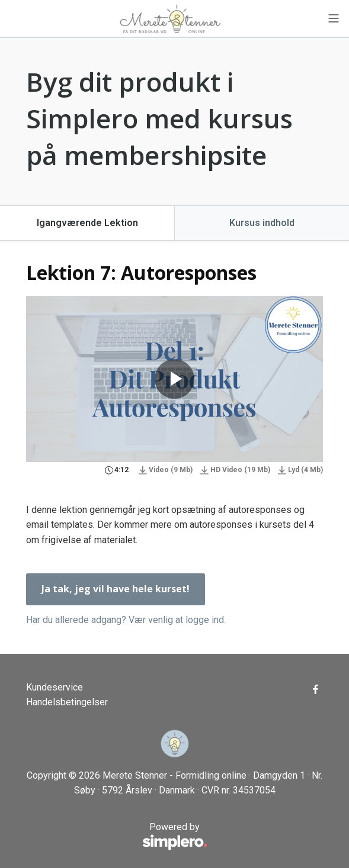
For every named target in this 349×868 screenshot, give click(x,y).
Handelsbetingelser (67, 702)
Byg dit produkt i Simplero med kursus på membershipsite (159, 118)
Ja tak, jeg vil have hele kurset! (116, 589)
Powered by (117, 837)
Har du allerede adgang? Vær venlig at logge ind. (126, 620)
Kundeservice (55, 687)
